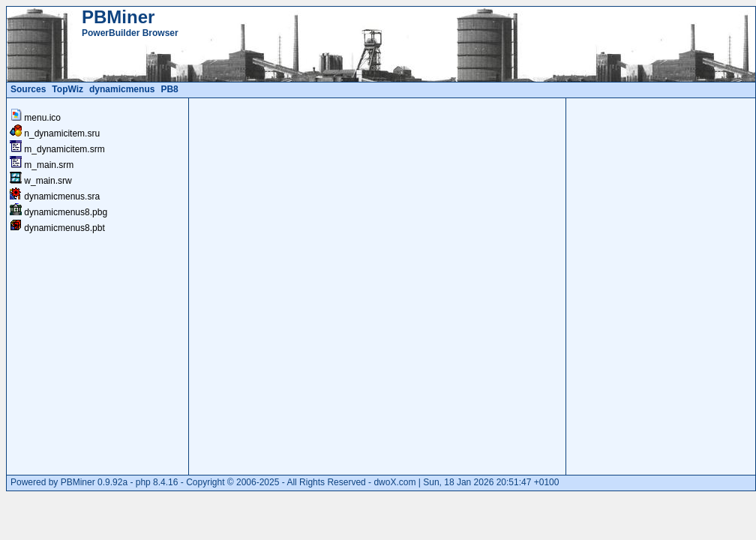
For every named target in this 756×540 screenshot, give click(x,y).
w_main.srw (48, 181)
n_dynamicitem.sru (62, 133)
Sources (28, 89)
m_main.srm (49, 165)
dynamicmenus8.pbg (66, 212)
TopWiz (67, 89)
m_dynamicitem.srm (64, 149)
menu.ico (42, 118)
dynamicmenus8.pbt (64, 228)
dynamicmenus (122, 89)
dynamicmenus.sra (62, 196)
